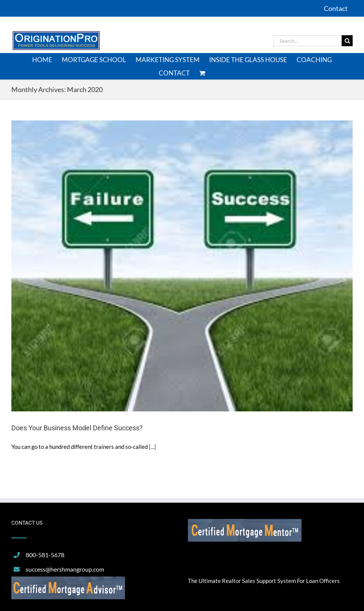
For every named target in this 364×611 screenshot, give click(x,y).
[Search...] (308, 41)
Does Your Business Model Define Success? (77, 428)
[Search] (347, 41)
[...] (152, 447)
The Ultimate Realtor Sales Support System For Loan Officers (264, 581)
